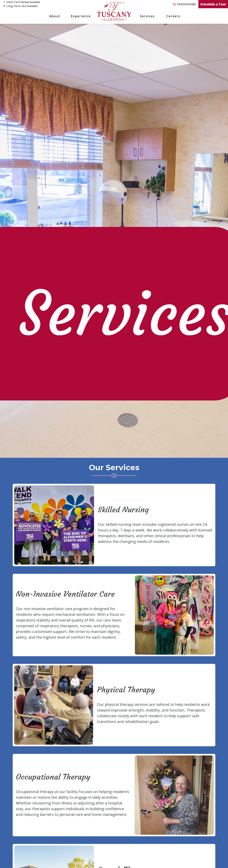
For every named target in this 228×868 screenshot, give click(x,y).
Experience (81, 16)
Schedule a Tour (213, 4)
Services (147, 16)
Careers (173, 16)
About (55, 16)
